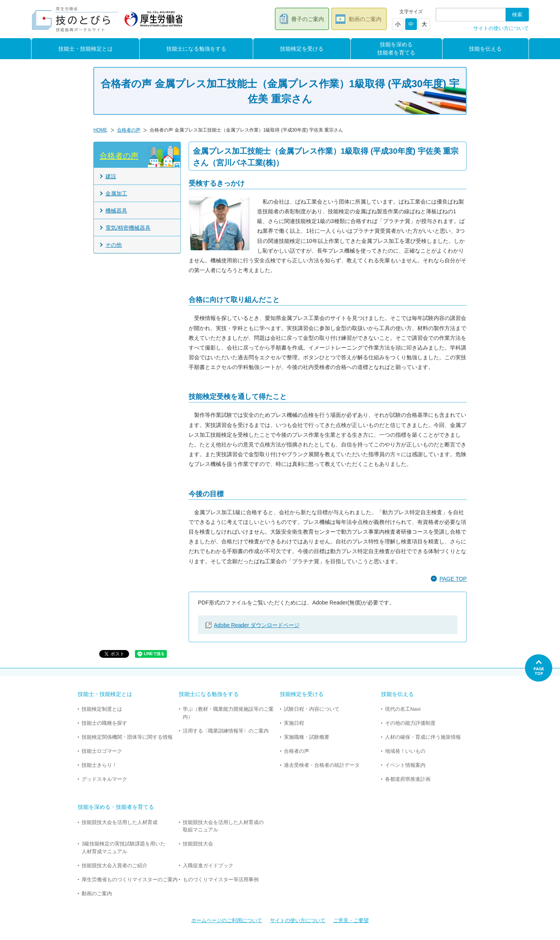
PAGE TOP (453, 579)
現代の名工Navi (403, 709)
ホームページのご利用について (227, 920)
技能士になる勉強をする (196, 49)
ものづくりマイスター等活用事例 (221, 879)
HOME (100, 130)
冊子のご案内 (308, 19)
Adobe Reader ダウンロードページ (257, 625)
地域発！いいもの (405, 751)
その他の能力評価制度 (410, 723)
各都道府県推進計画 (408, 779)
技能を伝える (485, 49)
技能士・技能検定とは (86, 49)
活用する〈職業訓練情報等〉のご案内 (226, 731)
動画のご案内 (365, 19)
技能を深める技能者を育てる (396, 48)
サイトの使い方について (501, 28)
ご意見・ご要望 (351, 920)
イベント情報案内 (405, 765)
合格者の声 (129, 130)
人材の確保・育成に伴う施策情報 (423, 737)
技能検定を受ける (302, 49)
